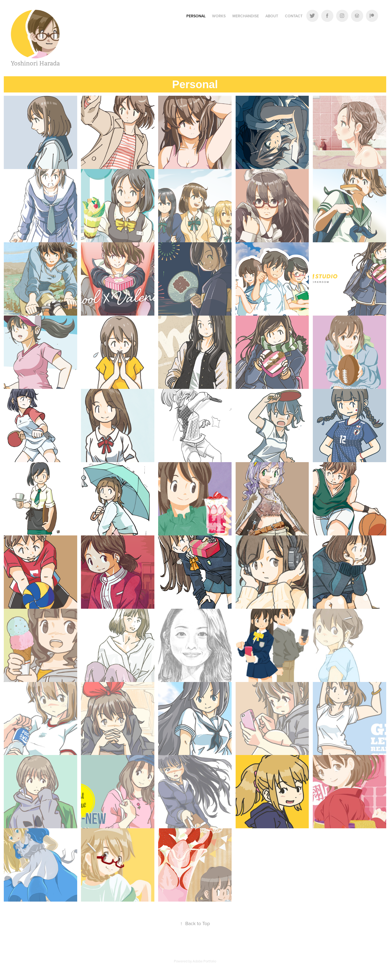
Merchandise (246, 16)
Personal (196, 16)
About (272, 16)
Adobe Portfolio (204, 961)
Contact (294, 16)
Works (219, 16)
